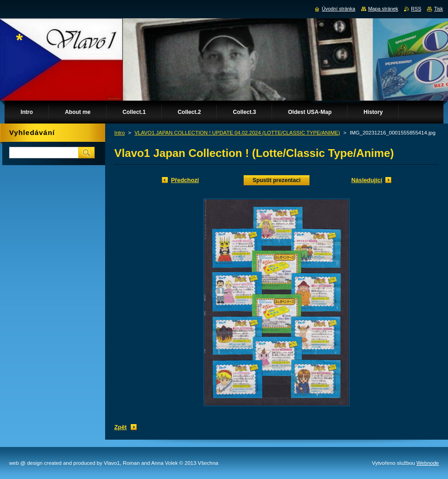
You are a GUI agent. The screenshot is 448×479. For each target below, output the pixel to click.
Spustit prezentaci (277, 180)
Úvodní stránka (339, 9)
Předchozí (185, 180)
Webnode (428, 463)
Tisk (438, 9)
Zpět (120, 427)
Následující (367, 180)
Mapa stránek (383, 9)
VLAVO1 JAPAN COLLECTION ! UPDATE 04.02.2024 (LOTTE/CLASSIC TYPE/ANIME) (237, 133)
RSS (416, 9)
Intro (120, 133)
